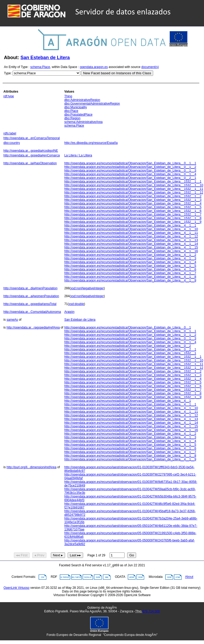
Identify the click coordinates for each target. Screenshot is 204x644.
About (189, 577)
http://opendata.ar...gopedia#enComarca (32, 155)
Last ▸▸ (75, 555)
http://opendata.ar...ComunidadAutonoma (32, 312)
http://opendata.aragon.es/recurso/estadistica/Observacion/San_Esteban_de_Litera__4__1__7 (130, 273)
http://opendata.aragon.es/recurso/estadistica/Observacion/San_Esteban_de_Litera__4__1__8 (130, 277)
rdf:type (9, 96)
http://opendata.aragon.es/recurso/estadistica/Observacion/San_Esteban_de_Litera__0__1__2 (130, 167)
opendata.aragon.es (94, 67)
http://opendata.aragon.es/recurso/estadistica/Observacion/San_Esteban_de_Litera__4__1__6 (130, 269)
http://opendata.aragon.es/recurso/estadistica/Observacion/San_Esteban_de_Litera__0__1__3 (130, 171)
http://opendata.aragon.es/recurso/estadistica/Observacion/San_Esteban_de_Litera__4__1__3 (130, 258)
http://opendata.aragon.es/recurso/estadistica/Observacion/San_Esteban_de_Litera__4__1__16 (131, 251)
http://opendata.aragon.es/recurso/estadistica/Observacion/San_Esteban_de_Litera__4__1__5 (130, 266)
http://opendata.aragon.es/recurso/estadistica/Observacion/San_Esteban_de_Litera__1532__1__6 (133, 211)
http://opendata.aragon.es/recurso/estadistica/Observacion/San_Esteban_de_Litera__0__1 (128, 327)
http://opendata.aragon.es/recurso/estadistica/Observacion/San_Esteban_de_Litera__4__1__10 (131, 229)
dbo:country (12, 143)
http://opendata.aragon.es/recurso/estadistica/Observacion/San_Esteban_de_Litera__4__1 (128, 401)
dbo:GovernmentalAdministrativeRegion (92, 104)
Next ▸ (58, 555)
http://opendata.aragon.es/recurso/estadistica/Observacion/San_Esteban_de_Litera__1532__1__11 (134, 189)
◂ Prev (39, 555)
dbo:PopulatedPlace (78, 115)
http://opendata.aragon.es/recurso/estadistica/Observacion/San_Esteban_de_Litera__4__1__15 (131, 247)
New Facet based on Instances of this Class (117, 73)
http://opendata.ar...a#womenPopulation (31, 296)
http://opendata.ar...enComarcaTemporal (32, 138)
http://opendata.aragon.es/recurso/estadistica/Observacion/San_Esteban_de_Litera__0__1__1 (130, 163)
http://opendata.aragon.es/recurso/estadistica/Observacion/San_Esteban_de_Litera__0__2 (128, 346)
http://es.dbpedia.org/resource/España (91, 143)
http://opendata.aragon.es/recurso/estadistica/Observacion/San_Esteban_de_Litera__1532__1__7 (133, 214)
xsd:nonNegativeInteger (87, 288)
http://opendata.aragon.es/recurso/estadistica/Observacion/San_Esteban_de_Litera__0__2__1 (130, 178)
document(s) (150, 67)
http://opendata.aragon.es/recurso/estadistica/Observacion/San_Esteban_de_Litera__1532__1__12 (134, 193)
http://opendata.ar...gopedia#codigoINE (31, 151)
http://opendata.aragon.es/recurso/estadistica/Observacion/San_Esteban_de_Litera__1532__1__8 (133, 218)
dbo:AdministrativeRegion (82, 100)
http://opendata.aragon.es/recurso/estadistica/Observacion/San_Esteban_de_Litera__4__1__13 (131, 240)
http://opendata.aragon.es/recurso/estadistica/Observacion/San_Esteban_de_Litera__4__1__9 (130, 280)
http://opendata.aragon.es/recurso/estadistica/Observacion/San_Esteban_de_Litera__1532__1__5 (133, 207)
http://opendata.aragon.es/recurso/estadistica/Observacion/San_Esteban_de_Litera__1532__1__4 (133, 204)
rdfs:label (10, 133)
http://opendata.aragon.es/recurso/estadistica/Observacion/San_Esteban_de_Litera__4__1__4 (130, 262)
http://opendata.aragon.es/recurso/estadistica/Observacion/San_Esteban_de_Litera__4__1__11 (131, 233)
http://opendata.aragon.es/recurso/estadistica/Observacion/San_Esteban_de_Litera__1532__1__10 (134, 185)
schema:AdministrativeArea (83, 122)
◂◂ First (22, 555)
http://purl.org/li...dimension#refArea (31, 467)
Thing (68, 96)
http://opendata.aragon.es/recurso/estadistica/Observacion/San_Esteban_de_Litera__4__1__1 (130, 225)
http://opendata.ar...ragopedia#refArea (33, 327)
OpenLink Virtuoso (17, 588)
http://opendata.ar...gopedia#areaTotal (30, 304)
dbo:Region (72, 118)
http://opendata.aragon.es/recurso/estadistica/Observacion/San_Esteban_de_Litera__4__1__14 (131, 244)
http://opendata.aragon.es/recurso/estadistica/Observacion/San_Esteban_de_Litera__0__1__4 (130, 174)
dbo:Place (71, 111)
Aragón (69, 312)
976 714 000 (151, 611)
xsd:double (77, 304)
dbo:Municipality (76, 107)
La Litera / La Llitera (78, 155)
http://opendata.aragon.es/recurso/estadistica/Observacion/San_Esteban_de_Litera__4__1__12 (131, 236)
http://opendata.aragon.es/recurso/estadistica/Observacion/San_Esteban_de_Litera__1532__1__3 (133, 200)
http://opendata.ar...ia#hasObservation (30, 163)
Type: (8, 73)
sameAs (12, 320)
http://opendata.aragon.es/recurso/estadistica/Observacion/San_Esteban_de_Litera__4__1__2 (130, 255)
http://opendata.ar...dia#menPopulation (30, 288)
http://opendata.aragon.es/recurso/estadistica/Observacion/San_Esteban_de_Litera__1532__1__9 (133, 222)
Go (132, 555)
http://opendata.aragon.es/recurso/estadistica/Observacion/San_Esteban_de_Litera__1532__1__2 (133, 196)
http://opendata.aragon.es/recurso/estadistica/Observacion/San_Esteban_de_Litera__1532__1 (130, 353)
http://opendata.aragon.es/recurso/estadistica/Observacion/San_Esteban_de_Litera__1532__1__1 (133, 182)
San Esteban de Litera (45, 58)
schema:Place (40, 67)
